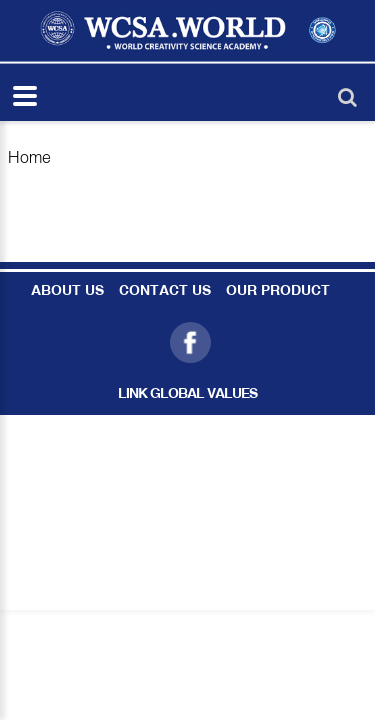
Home (29, 156)
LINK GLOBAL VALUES (187, 394)
